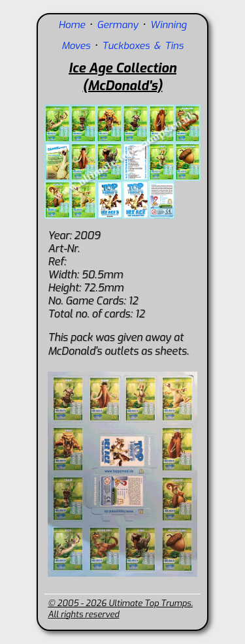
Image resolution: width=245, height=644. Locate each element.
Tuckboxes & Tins (143, 46)
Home (72, 25)
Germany (117, 25)
